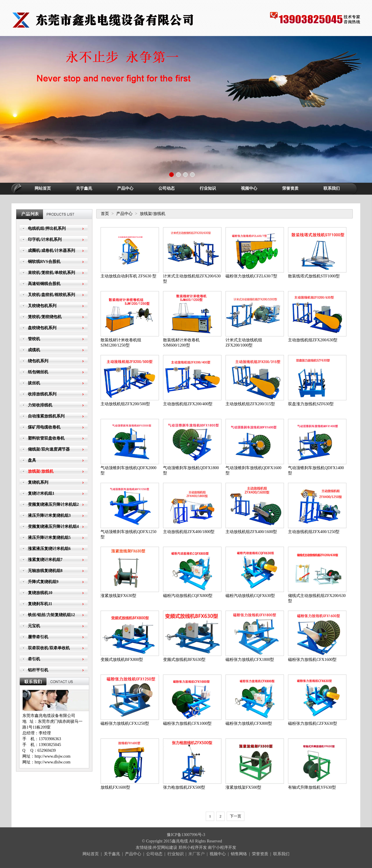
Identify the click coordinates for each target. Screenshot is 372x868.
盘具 (32, 460)
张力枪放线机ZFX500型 (184, 787)
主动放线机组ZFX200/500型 (125, 404)
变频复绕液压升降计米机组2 (53, 504)
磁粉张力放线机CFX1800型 (250, 660)
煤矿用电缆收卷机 (44, 427)
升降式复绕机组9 (43, 582)
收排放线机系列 (42, 394)
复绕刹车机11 (40, 604)
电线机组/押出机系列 (47, 228)
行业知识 (208, 188)
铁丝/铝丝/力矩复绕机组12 (51, 615)
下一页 (236, 816)
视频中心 (249, 188)
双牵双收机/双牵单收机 (49, 648)
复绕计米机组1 (41, 493)
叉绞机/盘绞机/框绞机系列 (51, 295)
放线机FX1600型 (115, 787)
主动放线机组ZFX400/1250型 (314, 532)
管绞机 (34, 339)
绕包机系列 (38, 361)
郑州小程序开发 (193, 848)
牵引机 (34, 659)
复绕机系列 (38, 482)
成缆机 (34, 350)
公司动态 (167, 188)
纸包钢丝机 (38, 372)
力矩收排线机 (40, 405)
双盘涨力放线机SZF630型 (311, 404)
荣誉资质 (290, 188)
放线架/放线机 (41, 471)
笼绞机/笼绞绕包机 (45, 317)
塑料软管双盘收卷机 (46, 438)
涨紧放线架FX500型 (243, 787)
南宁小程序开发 (222, 848)
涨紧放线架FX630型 (118, 596)
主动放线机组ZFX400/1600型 (251, 532)
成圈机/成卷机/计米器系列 (51, 251)
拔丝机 (34, 383)
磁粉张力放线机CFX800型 (249, 723)
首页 (105, 214)
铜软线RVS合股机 (44, 262)
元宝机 (34, 626)
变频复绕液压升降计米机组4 (53, 527)
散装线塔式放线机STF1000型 (314, 276)
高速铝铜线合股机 (44, 284)
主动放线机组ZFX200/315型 (250, 404)
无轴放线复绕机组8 (45, 571)
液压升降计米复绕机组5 (49, 538)
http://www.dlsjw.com (52, 756)
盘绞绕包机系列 (42, 328)
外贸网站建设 (165, 848)
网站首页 (43, 188)
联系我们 (332, 188)
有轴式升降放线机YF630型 (312, 787)
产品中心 (125, 188)
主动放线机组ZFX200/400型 (188, 404)
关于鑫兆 (84, 188)
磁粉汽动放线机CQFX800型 (188, 596)
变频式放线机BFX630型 (184, 660)
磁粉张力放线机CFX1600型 (312, 660)
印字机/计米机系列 (45, 240)
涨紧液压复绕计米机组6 (49, 549)
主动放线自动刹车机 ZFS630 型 (128, 276)
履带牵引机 (38, 637)
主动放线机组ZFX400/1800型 (189, 532)
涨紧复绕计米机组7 (45, 560)
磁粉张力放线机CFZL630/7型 (251, 276)
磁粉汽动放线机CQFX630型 (250, 596)
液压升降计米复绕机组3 (49, 515)
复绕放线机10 (40, 593)
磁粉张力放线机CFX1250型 (125, 723)
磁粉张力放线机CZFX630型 (313, 723)
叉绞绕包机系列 (42, 306)
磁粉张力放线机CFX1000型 (187, 723)
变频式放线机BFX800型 (122, 660)
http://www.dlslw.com (52, 762)
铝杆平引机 (38, 670)
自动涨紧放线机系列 (46, 416)
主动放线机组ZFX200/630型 (313, 340)
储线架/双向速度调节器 (49, 449)
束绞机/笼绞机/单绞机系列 (51, 273)
